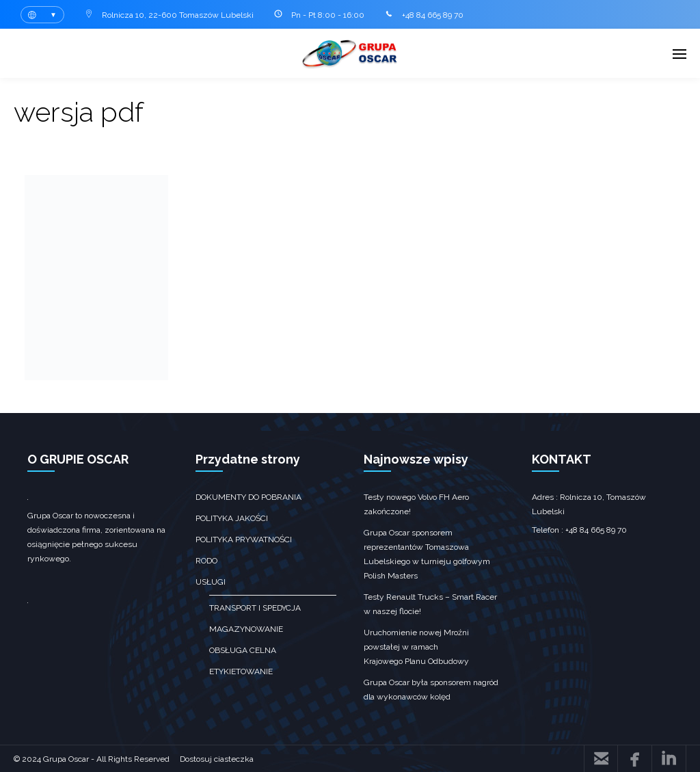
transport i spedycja (255, 608)
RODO (206, 561)
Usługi (211, 582)
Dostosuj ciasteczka (217, 759)
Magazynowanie (246, 629)
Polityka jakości (232, 518)
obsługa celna (243, 650)
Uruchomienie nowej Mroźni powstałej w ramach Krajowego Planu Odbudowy (416, 647)
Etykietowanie (241, 671)
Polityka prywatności (244, 540)
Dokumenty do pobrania (248, 497)
